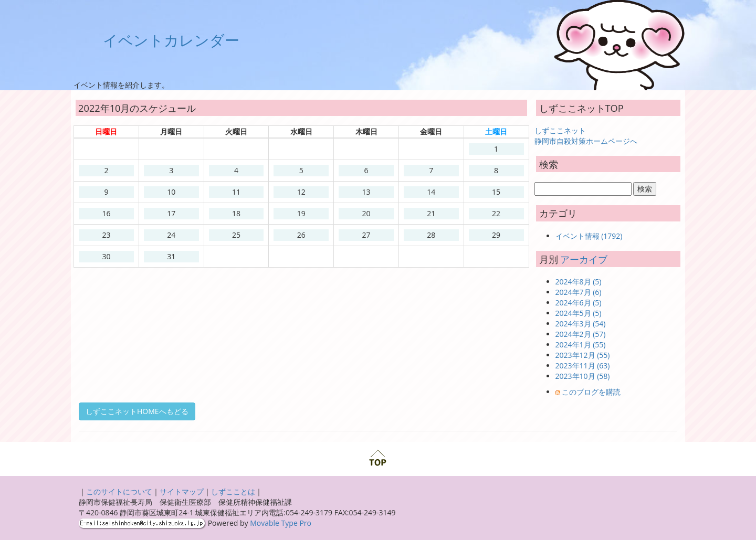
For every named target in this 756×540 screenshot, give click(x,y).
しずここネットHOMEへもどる (137, 411)
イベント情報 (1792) (589, 236)
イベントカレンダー (171, 40)
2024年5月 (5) (579, 313)
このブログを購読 (591, 392)
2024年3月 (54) (581, 324)
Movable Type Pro (281, 523)
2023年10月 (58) (583, 376)
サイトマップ (182, 491)
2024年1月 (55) (581, 345)
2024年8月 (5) (579, 282)
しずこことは (233, 491)
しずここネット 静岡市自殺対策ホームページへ (586, 136)
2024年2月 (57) (581, 334)
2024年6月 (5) (579, 303)
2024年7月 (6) (579, 292)
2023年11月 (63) (583, 366)
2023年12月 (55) (583, 355)
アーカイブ (584, 259)
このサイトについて (119, 491)
